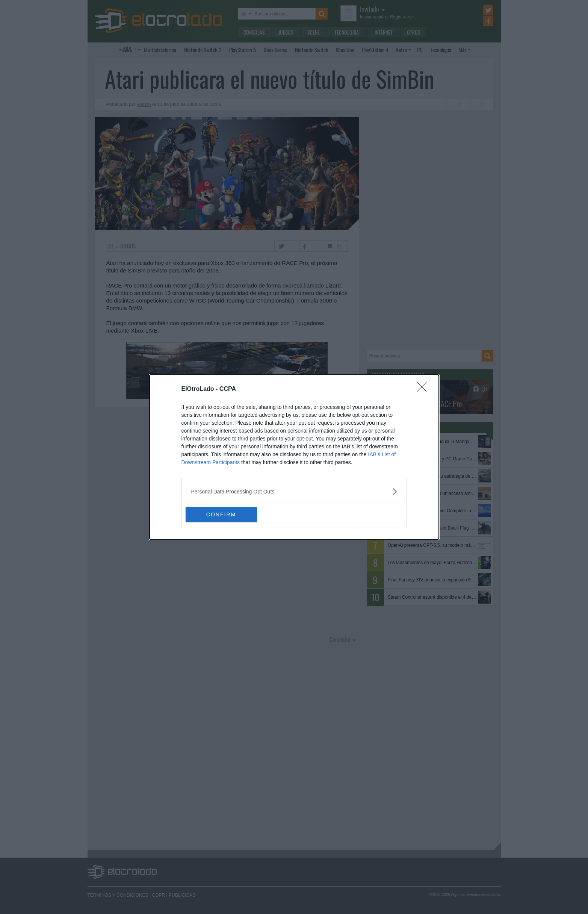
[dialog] (294, 457)
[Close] (424, 389)
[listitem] (294, 491)
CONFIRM (221, 514)
